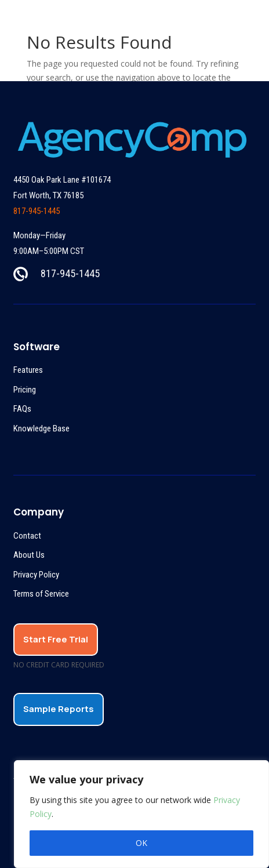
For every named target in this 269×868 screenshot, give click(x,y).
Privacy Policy (36, 575)
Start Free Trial (56, 639)
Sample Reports (59, 709)
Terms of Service (41, 594)
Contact (27, 536)
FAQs (22, 409)
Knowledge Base (41, 428)
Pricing (25, 390)
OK (141, 843)
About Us (29, 555)
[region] (141, 814)
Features (28, 370)
